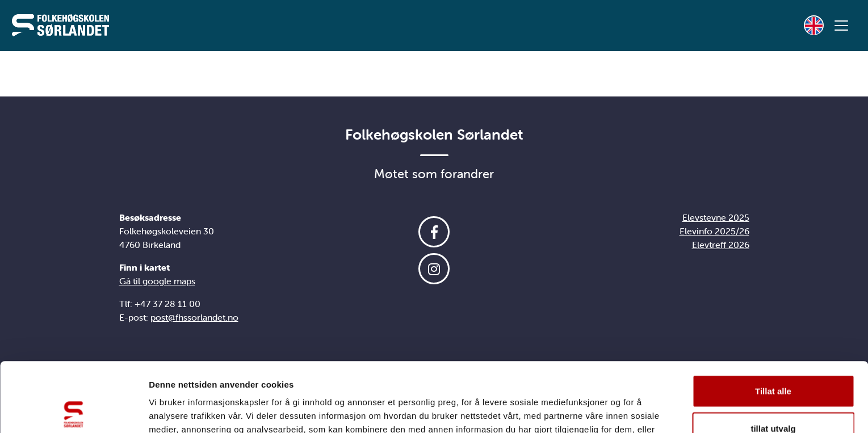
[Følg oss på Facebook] (434, 232)
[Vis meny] (841, 26)
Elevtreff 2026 (721, 245)
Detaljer (605, 411)
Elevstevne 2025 (716, 217)
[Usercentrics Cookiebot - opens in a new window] (74, 411)
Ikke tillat (773, 396)
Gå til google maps (157, 281)
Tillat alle (773, 321)
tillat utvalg (773, 359)
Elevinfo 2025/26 (714, 231)
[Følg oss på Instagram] (434, 269)
